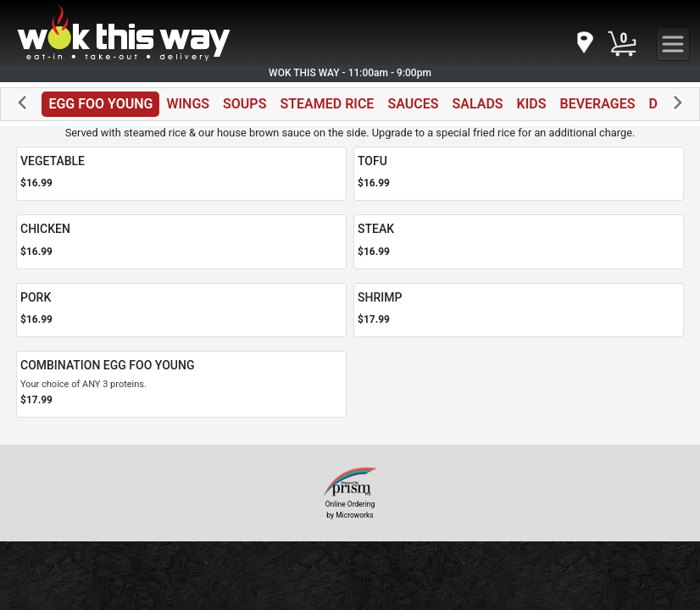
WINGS (188, 104)
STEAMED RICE (327, 104)
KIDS (532, 104)
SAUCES (413, 104)
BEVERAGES (598, 104)
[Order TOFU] (519, 174)
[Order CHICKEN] (181, 242)
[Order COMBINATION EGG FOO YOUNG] (181, 384)
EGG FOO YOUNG (100, 104)
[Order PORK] (181, 311)
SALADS (477, 104)
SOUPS (244, 104)
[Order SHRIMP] (519, 311)
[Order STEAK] (519, 242)
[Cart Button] (622, 44)
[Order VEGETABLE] (181, 174)
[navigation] (584, 44)
